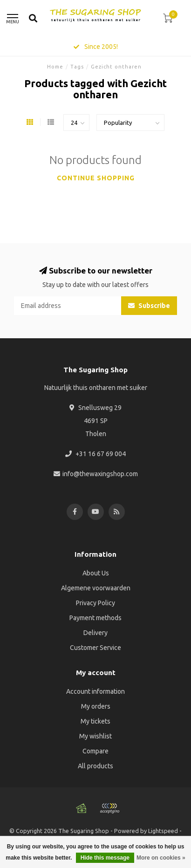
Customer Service (95, 648)
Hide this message (105, 858)
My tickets (95, 721)
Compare (95, 751)
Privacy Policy (95, 603)
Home (55, 67)
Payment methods (95, 618)
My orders (96, 706)
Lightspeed (163, 831)
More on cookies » (161, 858)
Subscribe (149, 306)
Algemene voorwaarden (96, 588)
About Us (96, 573)
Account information (95, 691)
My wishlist (95, 736)
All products (95, 766)
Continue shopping (96, 178)
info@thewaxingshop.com (100, 474)
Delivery (95, 633)
